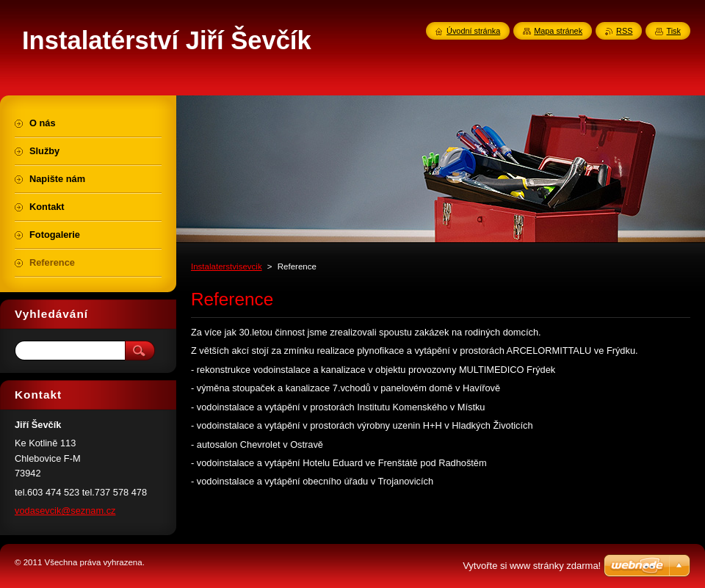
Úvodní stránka (473, 31)
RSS (624, 31)
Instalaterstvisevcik (227, 266)
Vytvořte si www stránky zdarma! (532, 566)
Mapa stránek (558, 31)
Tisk (673, 31)
